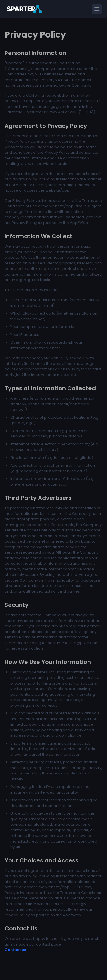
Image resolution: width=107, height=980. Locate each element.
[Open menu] (97, 9)
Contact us (15, 950)
